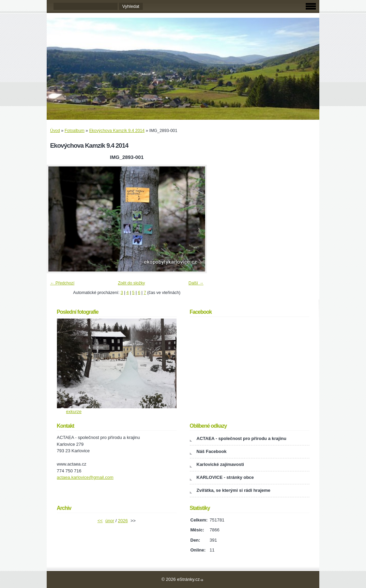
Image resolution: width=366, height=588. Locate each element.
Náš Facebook (212, 451)
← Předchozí (62, 283)
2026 (123, 521)
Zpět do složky (132, 283)
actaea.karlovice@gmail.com (85, 477)
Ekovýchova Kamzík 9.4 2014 (117, 131)
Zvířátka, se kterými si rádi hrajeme (234, 490)
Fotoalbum (75, 131)
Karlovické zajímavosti (220, 464)
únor (110, 521)
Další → (196, 283)
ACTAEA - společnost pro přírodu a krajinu (242, 438)
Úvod (55, 131)
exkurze (74, 411)
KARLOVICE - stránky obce (225, 477)
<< (100, 521)
